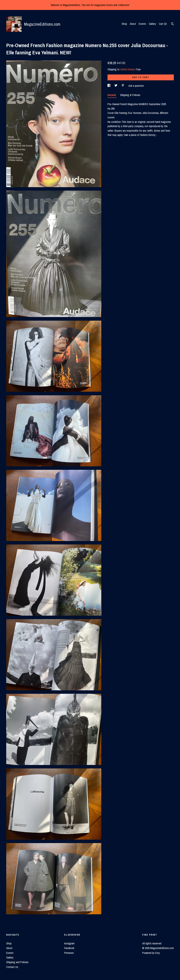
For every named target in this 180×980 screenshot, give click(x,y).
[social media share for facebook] (109, 86)
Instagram (69, 943)
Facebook (69, 948)
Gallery (152, 24)
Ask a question (136, 86)
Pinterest (69, 953)
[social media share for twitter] (116, 86)
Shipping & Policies (130, 95)
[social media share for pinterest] (123, 86)
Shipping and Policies (17, 962)
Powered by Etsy (151, 953)
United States (127, 69)
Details (112, 95)
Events (142, 24)
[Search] (172, 24)
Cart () (163, 24)
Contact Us (12, 967)
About (133, 24)
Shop (124, 24)
